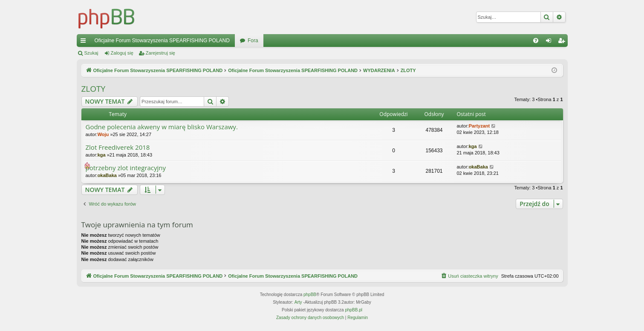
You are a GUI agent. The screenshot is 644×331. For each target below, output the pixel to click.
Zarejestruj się (160, 53)
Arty (298, 302)
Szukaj (91, 53)
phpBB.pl (354, 310)
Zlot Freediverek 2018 (118, 147)
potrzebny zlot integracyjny (126, 168)
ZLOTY (94, 89)
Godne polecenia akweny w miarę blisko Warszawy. (162, 127)
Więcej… (85, 42)
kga (102, 155)
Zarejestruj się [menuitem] (563, 42)
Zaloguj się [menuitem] (550, 42)
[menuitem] (536, 41)
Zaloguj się (122, 53)
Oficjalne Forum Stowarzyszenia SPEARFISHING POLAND (162, 41)
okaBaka (107, 175)
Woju (103, 134)
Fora (253, 41)
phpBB (310, 295)
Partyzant (479, 126)
